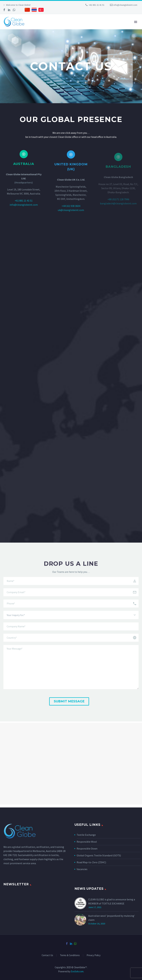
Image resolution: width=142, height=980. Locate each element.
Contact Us (47, 955)
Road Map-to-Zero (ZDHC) (91, 862)
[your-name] (71, 588)
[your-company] (71, 634)
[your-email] (71, 599)
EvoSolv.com (77, 971)
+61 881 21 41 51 (97, 5)
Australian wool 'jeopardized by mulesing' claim (112, 918)
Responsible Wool (87, 842)
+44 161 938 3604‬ (71, 210)
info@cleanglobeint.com (125, 5)
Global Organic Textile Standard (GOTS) (99, 855)
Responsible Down (87, 849)
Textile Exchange (86, 835)
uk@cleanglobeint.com (71, 215)
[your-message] (71, 674)
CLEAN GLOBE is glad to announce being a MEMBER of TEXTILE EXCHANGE (112, 901)
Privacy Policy (94, 955)
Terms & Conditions (70, 955)
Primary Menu (136, 22)
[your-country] (71, 645)
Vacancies (82, 869)
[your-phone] (71, 611)
